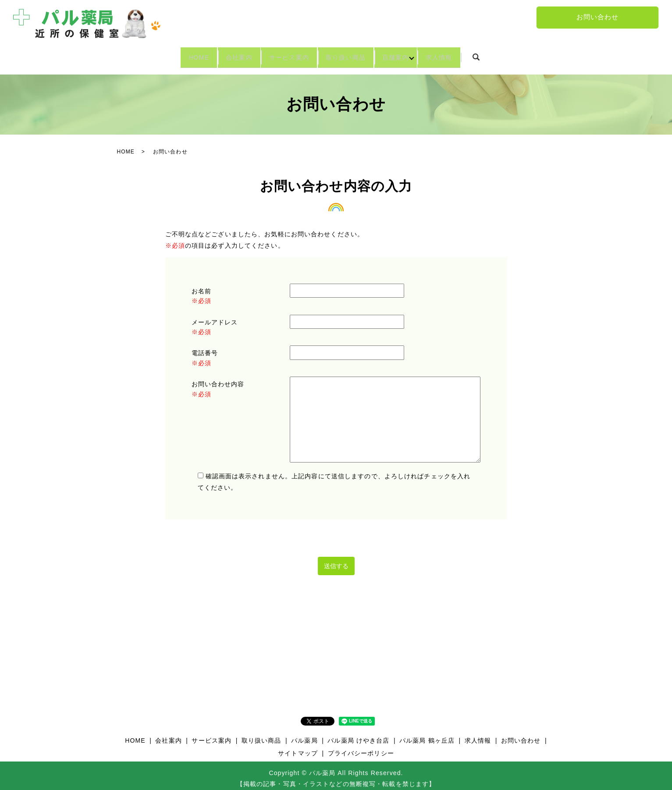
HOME (163, 54)
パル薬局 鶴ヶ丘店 (427, 734)
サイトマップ (298, 747)
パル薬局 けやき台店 (358, 734)
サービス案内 (282, 54)
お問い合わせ (598, 17)
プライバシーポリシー (361, 747)
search (519, 55)
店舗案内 (417, 54)
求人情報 (475, 54)
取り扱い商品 (353, 54)
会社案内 (217, 54)
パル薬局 (304, 734)
